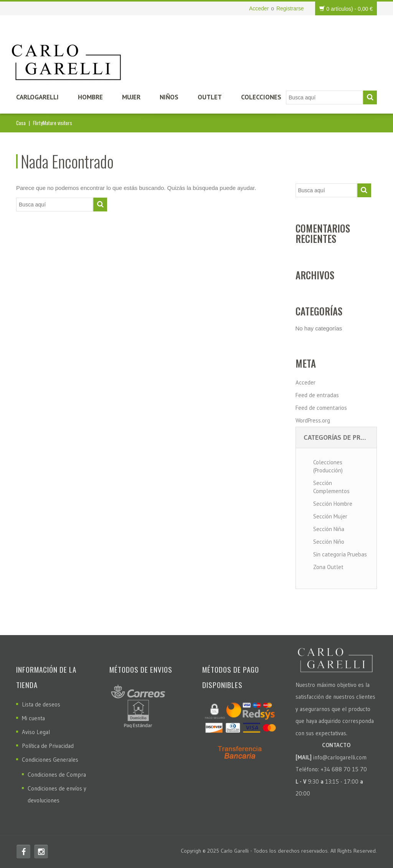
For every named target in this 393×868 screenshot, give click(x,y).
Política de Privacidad (48, 746)
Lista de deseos (41, 704)
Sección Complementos (331, 487)
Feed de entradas (317, 395)
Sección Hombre (333, 504)
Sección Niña (329, 529)
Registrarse (290, 8)
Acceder (259, 8)
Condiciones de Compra (57, 775)
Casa (21, 123)
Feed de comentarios (321, 408)
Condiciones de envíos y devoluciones (57, 794)
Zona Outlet (328, 567)
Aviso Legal (36, 732)
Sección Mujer (330, 516)
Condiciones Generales (50, 760)
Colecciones (261, 97)
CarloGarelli (37, 97)
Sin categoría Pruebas (340, 554)
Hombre (90, 97)
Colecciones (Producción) (328, 466)
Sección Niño (329, 542)
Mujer (131, 97)
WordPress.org (313, 420)
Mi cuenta (33, 718)
